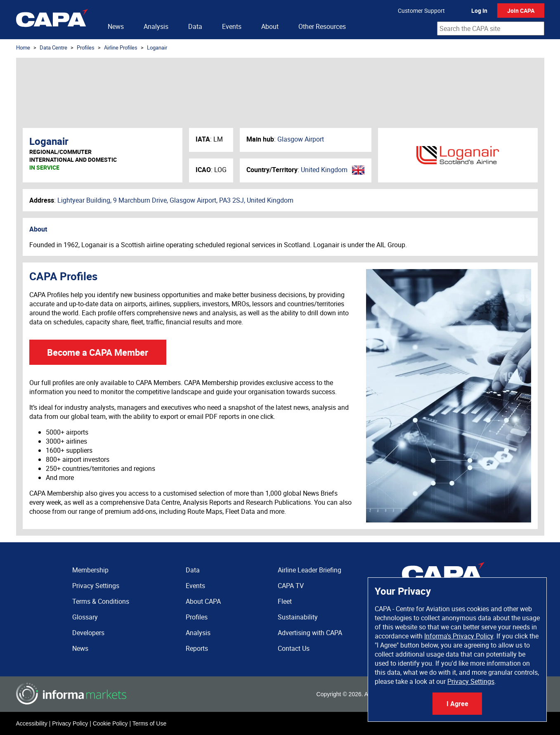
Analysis (156, 26)
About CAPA (203, 601)
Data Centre (53, 47)
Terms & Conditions (101, 601)
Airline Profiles (121, 47)
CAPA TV (291, 586)
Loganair (157, 47)
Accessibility (32, 723)
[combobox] (491, 28)
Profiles (86, 47)
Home (23, 47)
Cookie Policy (110, 723)
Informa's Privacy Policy (459, 636)
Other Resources (322, 26)
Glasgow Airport (301, 139)
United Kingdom (324, 170)
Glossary (85, 617)
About (270, 26)
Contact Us (294, 648)
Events (232, 26)
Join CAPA (521, 11)
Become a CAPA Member (98, 352)
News (116, 26)
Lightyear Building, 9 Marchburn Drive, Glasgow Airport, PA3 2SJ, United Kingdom (175, 200)
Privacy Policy (70, 723)
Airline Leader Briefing (310, 570)
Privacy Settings (471, 681)
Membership (90, 570)
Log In (479, 11)
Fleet (285, 601)
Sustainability (298, 617)
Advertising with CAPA (310, 633)
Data (195, 26)
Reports (197, 648)
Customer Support (421, 11)
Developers (88, 633)
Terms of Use (149, 723)
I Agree (457, 704)
